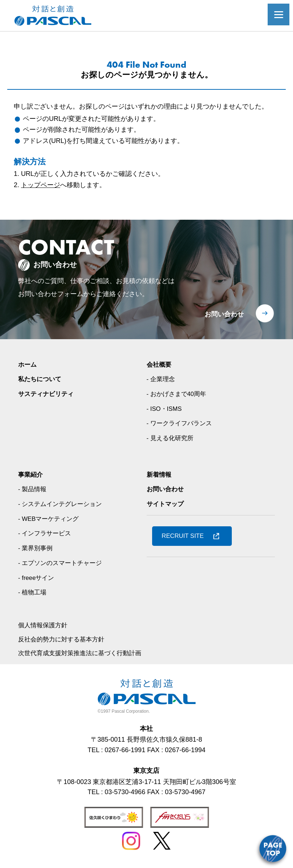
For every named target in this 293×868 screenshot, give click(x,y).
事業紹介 (31, 475)
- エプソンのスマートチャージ (62, 563)
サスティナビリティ (47, 394)
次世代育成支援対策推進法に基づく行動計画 (83, 653)
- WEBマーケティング (50, 519)
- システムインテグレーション (62, 504)
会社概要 (160, 365)
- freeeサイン (37, 578)
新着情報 (160, 475)
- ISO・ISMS (166, 409)
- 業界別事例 (36, 548)
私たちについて (41, 379)
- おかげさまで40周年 (178, 394)
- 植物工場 (33, 592)
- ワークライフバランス (181, 423)
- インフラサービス (46, 533)
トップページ (41, 185)
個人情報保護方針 (44, 625)
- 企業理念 (162, 379)
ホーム (28, 365)
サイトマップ (166, 504)
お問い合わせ (224, 314)
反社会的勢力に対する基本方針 (64, 639)
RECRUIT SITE (185, 536)
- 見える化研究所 (171, 438)
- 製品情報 (33, 489)
